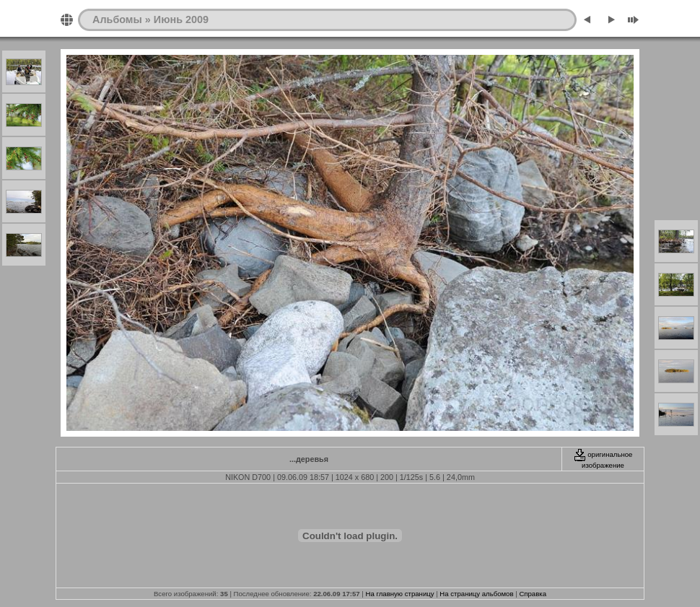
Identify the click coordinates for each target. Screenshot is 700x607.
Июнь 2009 (181, 19)
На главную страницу (400, 594)
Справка (533, 594)
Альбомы (117, 19)
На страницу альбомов (476, 594)
